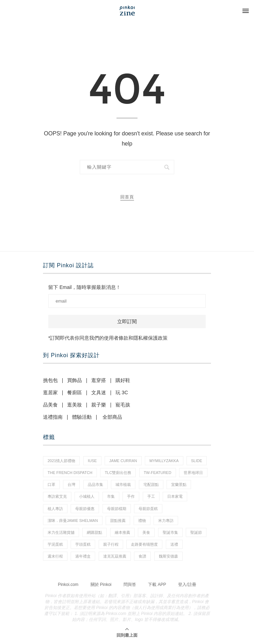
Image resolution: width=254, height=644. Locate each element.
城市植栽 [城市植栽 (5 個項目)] (123, 484)
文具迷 (99, 392)
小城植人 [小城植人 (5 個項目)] (87, 496)
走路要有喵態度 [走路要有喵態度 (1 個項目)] (144, 544)
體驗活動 (82, 417)
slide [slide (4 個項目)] (197, 461)
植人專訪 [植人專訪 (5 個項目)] (55, 509)
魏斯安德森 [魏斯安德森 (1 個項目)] (168, 556)
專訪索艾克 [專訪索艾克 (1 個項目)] (57, 496)
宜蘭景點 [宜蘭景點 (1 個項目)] (179, 484)
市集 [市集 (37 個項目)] (111, 496)
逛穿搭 (99, 380)
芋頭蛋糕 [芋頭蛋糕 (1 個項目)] (83, 544)
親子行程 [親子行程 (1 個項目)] (111, 544)
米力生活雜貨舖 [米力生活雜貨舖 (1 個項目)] (61, 532)
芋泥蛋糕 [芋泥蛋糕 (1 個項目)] (55, 544)
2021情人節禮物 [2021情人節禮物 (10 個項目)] (61, 461)
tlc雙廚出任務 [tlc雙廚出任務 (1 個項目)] (118, 473)
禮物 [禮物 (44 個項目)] (142, 521)
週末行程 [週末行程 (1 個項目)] (55, 556)
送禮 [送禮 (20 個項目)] (174, 544)
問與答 (130, 585)
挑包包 (50, 380)
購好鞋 (123, 380)
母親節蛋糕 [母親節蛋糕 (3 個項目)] (148, 509)
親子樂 (99, 405)
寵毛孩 (123, 405)
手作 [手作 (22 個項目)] (131, 496)
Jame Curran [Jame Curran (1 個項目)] (123, 461)
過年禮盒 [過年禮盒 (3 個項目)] (83, 556)
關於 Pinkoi (101, 585)
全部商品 (112, 417)
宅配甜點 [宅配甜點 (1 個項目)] (151, 484)
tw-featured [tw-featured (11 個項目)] (158, 473)
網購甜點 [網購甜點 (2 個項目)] (94, 532)
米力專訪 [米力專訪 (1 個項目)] (166, 521)
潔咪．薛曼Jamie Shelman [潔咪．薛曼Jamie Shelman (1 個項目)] (73, 521)
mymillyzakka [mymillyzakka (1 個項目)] (164, 461)
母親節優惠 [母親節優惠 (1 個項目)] (85, 509)
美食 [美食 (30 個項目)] (146, 532)
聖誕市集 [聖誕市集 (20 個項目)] (170, 532)
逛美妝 (75, 405)
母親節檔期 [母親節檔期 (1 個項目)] (117, 509)
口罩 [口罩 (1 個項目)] (51, 484)
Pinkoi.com (68, 585)
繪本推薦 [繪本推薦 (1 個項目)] (122, 532)
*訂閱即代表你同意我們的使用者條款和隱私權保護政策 (108, 338)
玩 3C (122, 392)
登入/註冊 (187, 585)
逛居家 (50, 392)
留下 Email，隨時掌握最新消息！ (84, 287)
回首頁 (127, 197)
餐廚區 (75, 392)
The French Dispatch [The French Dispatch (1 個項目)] (70, 473)
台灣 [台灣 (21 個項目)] (71, 484)
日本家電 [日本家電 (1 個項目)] (175, 496)
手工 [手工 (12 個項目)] (151, 496)
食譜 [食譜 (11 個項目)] (142, 556)
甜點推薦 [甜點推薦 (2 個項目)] (118, 521)
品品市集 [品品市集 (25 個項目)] (96, 484)
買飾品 (75, 380)
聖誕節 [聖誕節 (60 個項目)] (196, 532)
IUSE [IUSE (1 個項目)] (92, 461)
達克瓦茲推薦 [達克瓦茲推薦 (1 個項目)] (115, 556)
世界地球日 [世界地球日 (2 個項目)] (193, 473)
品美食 (50, 405)
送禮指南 (53, 417)
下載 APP (157, 585)
